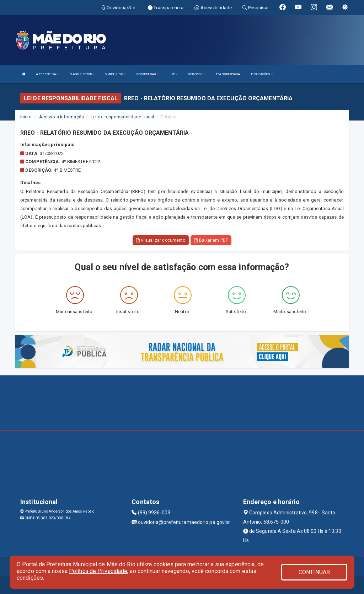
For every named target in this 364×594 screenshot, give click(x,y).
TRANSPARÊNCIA (228, 74)
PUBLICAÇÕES (262, 74)
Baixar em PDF (211, 240)
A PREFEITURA (47, 74)
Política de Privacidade (98, 571)
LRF (174, 74)
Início (26, 117)
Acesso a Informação (62, 117)
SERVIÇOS (197, 74)
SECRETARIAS (147, 74)
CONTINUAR (314, 572)
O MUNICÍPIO (115, 74)
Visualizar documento (161, 240)
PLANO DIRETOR (82, 74)
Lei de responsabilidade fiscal (122, 117)
